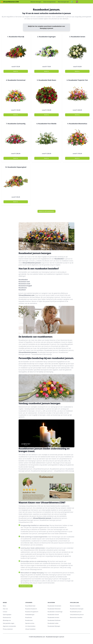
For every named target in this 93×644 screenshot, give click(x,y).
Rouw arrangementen (50, 2)
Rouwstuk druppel (25, 286)
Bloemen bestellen (75, 606)
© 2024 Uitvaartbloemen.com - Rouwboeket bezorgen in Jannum (46, 637)
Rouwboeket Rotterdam (54, 609)
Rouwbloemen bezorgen (77, 609)
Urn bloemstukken (30, 626)
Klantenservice (7, 617)
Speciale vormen (30, 623)
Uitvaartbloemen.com (27, 295)
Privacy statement (8, 629)
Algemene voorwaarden (9, 626)
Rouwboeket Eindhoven (54, 620)
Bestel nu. (77, 71)
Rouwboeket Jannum (76, 612)
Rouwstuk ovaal (24, 284)
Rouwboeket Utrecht (53, 615)
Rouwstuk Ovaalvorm (31, 609)
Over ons (5, 609)
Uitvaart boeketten (30, 629)
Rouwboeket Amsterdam (54, 606)
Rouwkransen (29, 620)
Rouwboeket (59, 259)
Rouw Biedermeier (30, 606)
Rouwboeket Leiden (53, 623)
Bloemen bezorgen (36, 2)
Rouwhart (22, 290)
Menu (4, 606)
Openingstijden (7, 615)
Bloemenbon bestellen (76, 617)
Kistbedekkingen (30, 615)
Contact (5, 612)
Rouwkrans (23, 288)
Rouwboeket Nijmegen (54, 626)
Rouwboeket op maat (26, 299)
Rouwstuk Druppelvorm (32, 612)
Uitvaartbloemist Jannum (32, 263)
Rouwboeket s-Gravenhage (55, 612)
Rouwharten (29, 617)
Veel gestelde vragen (9, 623)
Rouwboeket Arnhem (53, 617)
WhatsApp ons (7, 620)
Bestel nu (16, 71)
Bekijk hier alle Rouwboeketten (46, 211)
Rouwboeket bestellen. (26, 586)
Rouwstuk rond (24, 282)
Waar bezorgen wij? (63, 2)
